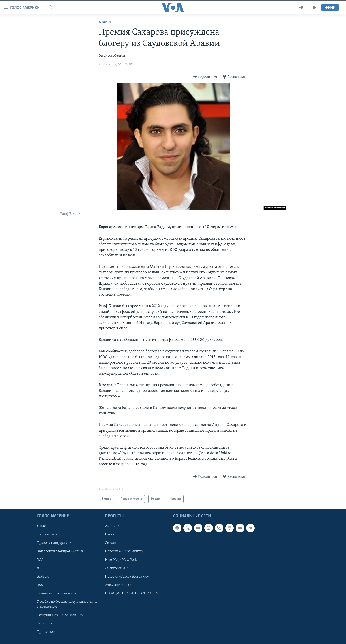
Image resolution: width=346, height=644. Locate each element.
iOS (40, 568)
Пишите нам (47, 534)
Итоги (110, 534)
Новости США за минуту (124, 551)
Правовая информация (55, 543)
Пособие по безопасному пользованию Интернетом (67, 604)
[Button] (205, 77)
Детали (111, 543)
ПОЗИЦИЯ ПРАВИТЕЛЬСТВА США (131, 593)
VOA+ (41, 560)
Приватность (47, 632)
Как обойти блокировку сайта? (61, 551)
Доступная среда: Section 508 (60, 615)
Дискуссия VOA (117, 568)
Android (43, 576)
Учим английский (119, 585)
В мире (105, 22)
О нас (41, 526)
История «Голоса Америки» (127, 576)
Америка (112, 526)
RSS (40, 585)
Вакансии (45, 623)
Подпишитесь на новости (57, 593)
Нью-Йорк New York (121, 560)
